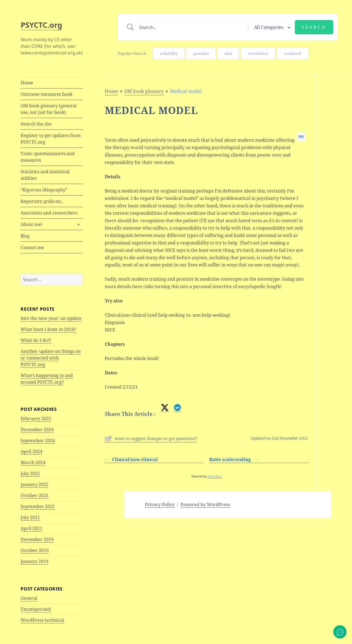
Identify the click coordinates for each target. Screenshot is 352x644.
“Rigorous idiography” (44, 190)
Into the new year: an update (51, 318)
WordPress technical (42, 620)
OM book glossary (144, 91)
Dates (335, 152)
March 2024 (33, 462)
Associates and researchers (49, 213)
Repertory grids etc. (42, 201)
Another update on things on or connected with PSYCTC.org (51, 358)
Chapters (333, 141)
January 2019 (35, 561)
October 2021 (35, 495)
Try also (337, 124)
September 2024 (38, 441)
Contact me (32, 247)
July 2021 (30, 517)
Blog (25, 236)
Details (336, 114)
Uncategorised (36, 609)
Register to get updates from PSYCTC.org (51, 139)
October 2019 (35, 550)
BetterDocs (215, 476)
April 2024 (31, 451)
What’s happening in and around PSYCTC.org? (47, 379)
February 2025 (36, 419)
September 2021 (38, 506)
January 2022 (35, 484)
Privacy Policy (160, 504)
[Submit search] (314, 27)
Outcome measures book (46, 94)
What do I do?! (36, 340)
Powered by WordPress (205, 504)
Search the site (36, 124)
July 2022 (30, 473)
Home (27, 83)
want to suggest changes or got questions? (151, 439)
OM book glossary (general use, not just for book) (49, 109)
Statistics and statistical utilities (45, 175)
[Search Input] (192, 27)
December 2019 (37, 539)
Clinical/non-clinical (131, 459)
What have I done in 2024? (48, 329)
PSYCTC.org (41, 25)
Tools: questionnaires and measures (48, 157)
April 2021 (31, 528)
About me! (31, 224)
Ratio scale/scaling (234, 459)
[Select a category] (271, 27)
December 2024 (37, 430)
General (29, 598)
